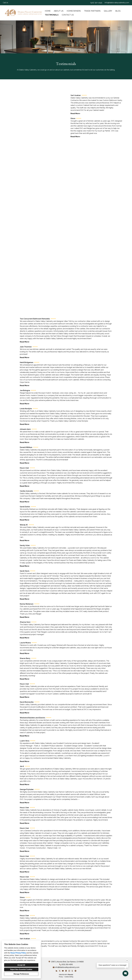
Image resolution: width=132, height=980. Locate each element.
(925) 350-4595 (96, 3)
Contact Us (68, 15)
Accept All (21, 965)
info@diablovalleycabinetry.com (117, 3)
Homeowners (74, 11)
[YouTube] (63, 971)
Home (48, 11)
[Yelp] (72, 971)
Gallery (108, 11)
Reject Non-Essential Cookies (21, 969)
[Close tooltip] (127, 961)
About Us (59, 11)
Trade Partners (92, 11)
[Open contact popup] (125, 973)
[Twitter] (60, 971)
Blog (118, 11)
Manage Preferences (21, 974)
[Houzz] (56, 971)
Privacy (61, 977)
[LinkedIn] (66, 971)
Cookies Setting (69, 977)
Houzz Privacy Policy (18, 953)
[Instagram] (69, 971)
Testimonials (52, 15)
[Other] (75, 971)
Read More (25, 342)
